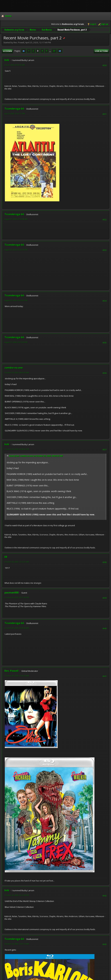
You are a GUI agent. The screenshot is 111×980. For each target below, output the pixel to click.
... (50, 51)
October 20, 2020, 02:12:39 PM (17, 895)
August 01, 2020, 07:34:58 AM (16, 219)
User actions (101, 51)
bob (7, 60)
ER (6, 557)
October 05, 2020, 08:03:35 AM (17, 372)
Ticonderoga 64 (14, 108)
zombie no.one (14, 367)
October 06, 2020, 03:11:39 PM (17, 597)
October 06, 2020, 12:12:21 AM (17, 562)
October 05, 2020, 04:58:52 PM (17, 449)
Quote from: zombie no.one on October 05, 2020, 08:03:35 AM (36, 456)
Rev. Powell (12, 670)
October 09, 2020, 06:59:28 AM (17, 628)
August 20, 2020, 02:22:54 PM (16, 249)
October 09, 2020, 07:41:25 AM (17, 675)
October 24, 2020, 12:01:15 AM (17, 943)
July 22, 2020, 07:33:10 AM (15, 65)
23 (54, 51)
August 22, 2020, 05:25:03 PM (16, 300)
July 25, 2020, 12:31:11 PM (15, 113)
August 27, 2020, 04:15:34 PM (16, 342)
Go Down (7, 51)
